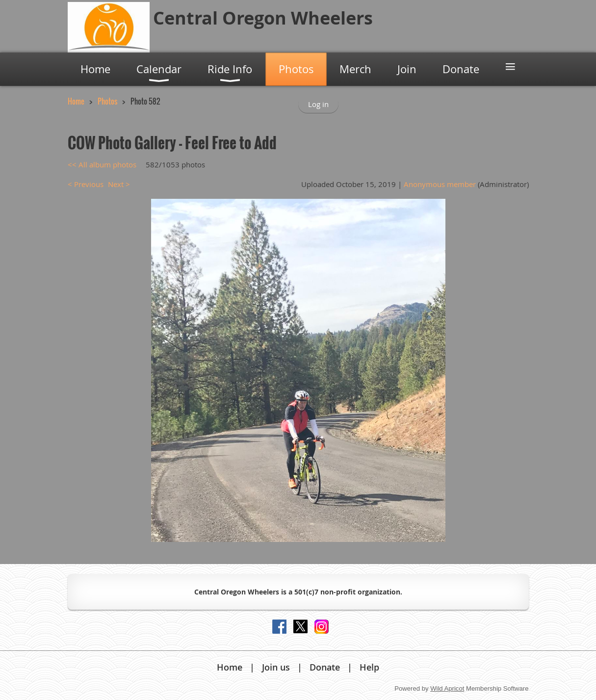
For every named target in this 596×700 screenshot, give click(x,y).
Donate (325, 667)
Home (76, 101)
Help (369, 667)
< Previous (86, 184)
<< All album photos (102, 164)
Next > (119, 184)
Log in (318, 104)
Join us (276, 667)
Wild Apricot (447, 688)
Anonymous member (440, 184)
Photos (107, 101)
